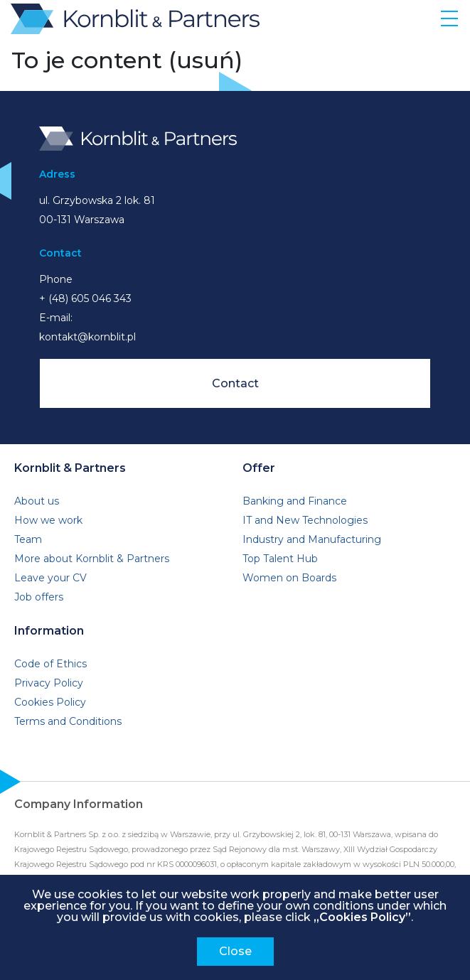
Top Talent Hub (280, 559)
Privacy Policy (49, 683)
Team (28, 539)
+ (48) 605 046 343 (85, 298)
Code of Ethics (50, 664)
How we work (48, 520)
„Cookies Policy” (362, 917)
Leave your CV (50, 578)
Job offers (39, 597)
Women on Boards (289, 578)
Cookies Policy (50, 702)
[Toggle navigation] (449, 18)
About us (37, 501)
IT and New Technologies (305, 520)
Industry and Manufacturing (312, 539)
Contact (235, 383)
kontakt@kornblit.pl (87, 337)
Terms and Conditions (68, 721)
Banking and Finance (295, 501)
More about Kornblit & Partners (92, 559)
